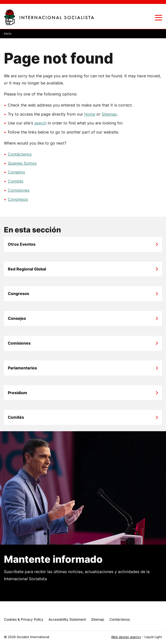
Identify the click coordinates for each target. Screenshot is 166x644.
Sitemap (109, 114)
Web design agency (126, 637)
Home (90, 114)
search (40, 123)
